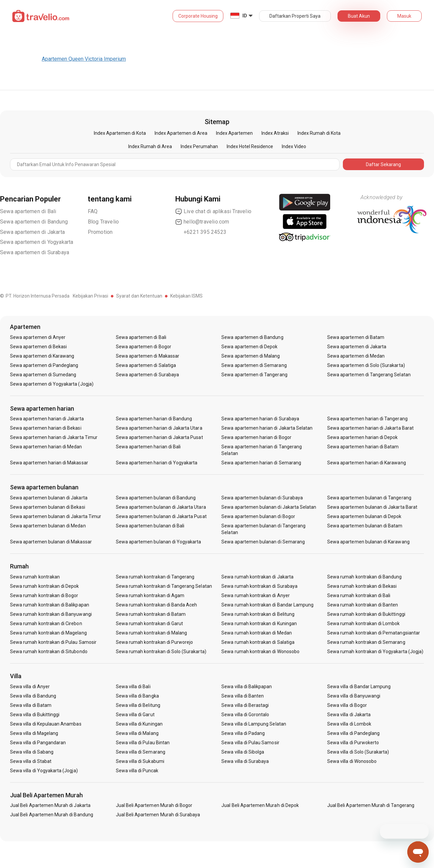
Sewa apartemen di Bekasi (38, 347)
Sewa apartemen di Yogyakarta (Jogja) (52, 384)
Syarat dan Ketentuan (139, 296)
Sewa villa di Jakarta (349, 715)
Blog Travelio (103, 222)
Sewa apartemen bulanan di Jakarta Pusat (161, 516)
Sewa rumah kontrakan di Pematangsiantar (374, 633)
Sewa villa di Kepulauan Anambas (46, 724)
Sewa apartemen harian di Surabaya (260, 419)
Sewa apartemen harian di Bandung (154, 419)
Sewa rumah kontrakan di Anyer (255, 595)
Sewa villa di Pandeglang (353, 733)
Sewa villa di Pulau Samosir (250, 743)
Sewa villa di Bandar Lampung (359, 687)
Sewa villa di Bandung (33, 696)
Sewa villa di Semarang (141, 752)
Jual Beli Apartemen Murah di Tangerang (371, 805)
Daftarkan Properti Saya (295, 16)
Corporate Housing (198, 16)
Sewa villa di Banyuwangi (354, 696)
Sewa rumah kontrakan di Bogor (44, 595)
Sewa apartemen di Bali (28, 211)
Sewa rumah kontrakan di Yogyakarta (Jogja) (375, 652)
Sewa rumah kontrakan (35, 577)
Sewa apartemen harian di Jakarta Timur (54, 437)
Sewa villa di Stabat (31, 761)
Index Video (294, 146)
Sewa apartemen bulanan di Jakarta (49, 498)
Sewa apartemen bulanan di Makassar (51, 542)
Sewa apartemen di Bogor (144, 347)
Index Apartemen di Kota (120, 133)
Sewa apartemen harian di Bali (148, 447)
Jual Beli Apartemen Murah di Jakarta (50, 805)
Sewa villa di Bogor (347, 705)
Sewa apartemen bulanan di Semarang (263, 542)
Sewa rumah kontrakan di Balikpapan (50, 605)
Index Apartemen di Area (181, 133)
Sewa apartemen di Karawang (42, 356)
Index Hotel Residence (250, 146)
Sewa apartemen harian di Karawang (367, 463)
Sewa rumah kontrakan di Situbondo (49, 652)
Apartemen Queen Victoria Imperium (84, 59)
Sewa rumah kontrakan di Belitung (258, 614)
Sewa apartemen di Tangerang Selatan (369, 375)
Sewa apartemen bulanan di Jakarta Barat (372, 507)
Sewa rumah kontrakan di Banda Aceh (157, 605)
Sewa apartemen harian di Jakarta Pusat (159, 437)
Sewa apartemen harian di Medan (46, 447)
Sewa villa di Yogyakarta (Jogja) (44, 771)
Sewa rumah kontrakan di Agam (150, 595)
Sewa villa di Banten (243, 696)
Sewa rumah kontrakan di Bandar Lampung (267, 605)
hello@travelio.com (202, 222)
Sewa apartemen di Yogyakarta (37, 242)
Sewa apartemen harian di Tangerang (367, 419)
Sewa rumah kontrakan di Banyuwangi (51, 614)
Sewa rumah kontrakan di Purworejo (155, 642)
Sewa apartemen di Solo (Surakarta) (366, 365)
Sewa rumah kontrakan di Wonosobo (260, 652)
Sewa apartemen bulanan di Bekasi (48, 507)
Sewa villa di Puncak (137, 771)
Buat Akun (359, 16)
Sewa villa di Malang (137, 733)
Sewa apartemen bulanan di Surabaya (262, 498)
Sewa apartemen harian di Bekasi (46, 428)
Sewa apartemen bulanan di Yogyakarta (159, 542)
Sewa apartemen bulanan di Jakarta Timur (56, 516)
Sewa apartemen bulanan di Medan (48, 526)
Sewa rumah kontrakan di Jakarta (257, 577)
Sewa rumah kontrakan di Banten (363, 605)
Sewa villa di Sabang (32, 752)
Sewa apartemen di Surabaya (35, 252)
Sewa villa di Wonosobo (352, 761)
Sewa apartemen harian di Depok (363, 437)
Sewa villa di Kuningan (139, 724)
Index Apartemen (234, 133)
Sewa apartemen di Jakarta (32, 232)
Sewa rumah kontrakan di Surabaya (259, 586)
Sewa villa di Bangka (137, 696)
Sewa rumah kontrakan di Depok (44, 586)
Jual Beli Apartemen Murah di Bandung (52, 815)
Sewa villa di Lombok (349, 724)
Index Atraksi (275, 133)
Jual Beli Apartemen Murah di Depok (260, 805)
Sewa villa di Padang (243, 733)
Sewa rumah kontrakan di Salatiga (258, 642)
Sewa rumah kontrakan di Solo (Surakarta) (161, 652)
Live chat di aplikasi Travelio (213, 211)
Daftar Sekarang (383, 164)
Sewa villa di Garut (135, 715)
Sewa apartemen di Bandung (34, 222)
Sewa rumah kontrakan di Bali (359, 595)
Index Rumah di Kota (319, 133)
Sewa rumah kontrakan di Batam (151, 614)
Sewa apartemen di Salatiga (146, 365)
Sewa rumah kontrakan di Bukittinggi (366, 614)
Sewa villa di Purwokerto (353, 743)
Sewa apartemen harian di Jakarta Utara (159, 428)
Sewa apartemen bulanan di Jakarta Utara (161, 507)
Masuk (404, 16)
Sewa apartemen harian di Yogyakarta (157, 463)
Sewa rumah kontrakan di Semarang (366, 642)
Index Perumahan (199, 146)
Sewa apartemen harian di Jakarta (47, 419)
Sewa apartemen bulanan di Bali (150, 526)
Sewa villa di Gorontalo (245, 715)
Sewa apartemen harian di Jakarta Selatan (267, 428)
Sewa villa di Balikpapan (247, 687)
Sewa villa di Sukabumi (140, 761)
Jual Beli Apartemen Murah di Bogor (154, 805)
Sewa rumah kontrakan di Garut (149, 623)
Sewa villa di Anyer (30, 687)
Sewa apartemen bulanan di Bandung (156, 498)
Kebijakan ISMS (186, 296)
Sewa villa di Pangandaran (38, 743)
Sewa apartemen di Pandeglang (44, 365)
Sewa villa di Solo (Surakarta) (358, 752)
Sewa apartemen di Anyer (38, 337)
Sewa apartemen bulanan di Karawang (368, 542)
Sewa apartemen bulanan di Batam (365, 526)
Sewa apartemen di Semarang (254, 365)
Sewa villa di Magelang (34, 733)
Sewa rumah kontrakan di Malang (152, 633)
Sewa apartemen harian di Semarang (261, 463)
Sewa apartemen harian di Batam (363, 447)
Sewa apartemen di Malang (251, 356)
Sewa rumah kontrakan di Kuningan (259, 623)
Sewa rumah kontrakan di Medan (256, 633)
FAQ (93, 211)
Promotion (100, 232)
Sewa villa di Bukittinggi (35, 715)
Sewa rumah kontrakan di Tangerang (155, 577)
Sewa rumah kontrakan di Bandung (365, 577)
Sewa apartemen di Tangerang (254, 375)
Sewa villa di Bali (133, 687)
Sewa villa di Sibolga (243, 752)
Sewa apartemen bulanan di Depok (364, 516)
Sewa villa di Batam (31, 705)
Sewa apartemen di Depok (249, 347)
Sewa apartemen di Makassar (148, 356)
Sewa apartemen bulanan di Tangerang (369, 498)
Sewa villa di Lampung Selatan (254, 724)
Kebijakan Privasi (90, 296)
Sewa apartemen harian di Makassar (49, 463)
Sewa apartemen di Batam (356, 337)
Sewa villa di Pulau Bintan (143, 743)
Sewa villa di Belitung (138, 705)
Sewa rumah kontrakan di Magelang (48, 633)
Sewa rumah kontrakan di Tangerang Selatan (164, 586)
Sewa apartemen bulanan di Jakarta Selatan (269, 507)
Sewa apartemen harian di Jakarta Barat (370, 428)
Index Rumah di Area (150, 146)
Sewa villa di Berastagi (245, 705)
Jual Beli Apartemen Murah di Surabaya (158, 815)
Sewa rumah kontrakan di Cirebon (46, 623)
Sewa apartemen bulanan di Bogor (258, 516)
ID (245, 16)
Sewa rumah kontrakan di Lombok (364, 623)
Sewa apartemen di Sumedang (43, 375)
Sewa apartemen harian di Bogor (256, 437)
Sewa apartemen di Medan (356, 356)
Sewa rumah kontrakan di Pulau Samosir (53, 642)
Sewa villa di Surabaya (245, 761)
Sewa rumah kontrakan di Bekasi (362, 586)
